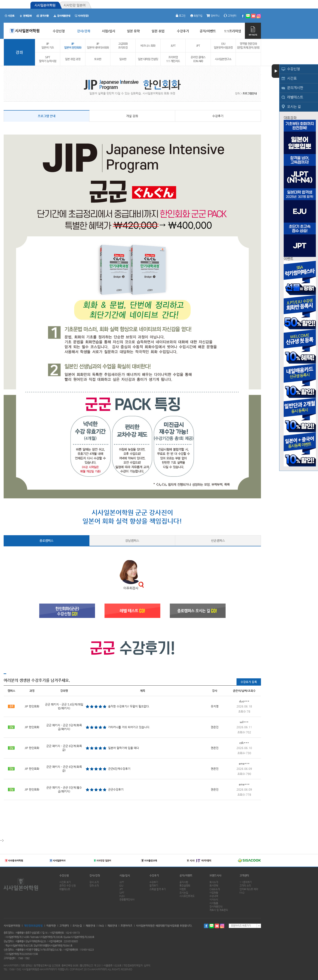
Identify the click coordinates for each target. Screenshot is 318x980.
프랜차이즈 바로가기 (241, 926)
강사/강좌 (95, 875)
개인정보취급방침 (33, 926)
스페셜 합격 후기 (158, 889)
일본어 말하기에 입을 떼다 (124, 748)
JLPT (173, 46)
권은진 (215, 727)
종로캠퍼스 (46, 541)
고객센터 (230, 16)
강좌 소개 (94, 886)
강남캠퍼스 (132, 541)
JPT (198, 46)
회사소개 (214, 882)
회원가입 (196, 16)
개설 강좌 (132, 116)
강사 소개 (94, 882)
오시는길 (184, 893)
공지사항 (184, 882)
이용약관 (51, 926)
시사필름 (214, 903)
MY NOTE (253, 31)
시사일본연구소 (223, 59)
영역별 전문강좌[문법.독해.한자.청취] (248, 46)
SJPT (122, 893)
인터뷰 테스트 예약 (249, 889)
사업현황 (214, 893)
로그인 (180, 16)
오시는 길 (294, 107)
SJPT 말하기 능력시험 (48, 59)
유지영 (215, 706)
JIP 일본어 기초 (48, 46)
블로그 (212, 926)
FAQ (242, 893)
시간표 (292, 78)
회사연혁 (214, 886)
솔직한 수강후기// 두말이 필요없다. (129, 706)
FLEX (122, 896)
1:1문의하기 (246, 882)
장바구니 (213, 16)
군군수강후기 (116, 789)
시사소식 (214, 900)
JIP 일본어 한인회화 (73, 46)
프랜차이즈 (126, 926)
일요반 (123, 59)
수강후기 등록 (249, 682)
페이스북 (206, 926)
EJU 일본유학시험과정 (223, 46)
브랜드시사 (215, 875)
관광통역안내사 (127, 900)
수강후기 (218, 116)
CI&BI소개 (215, 889)
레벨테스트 (295, 97)
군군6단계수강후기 (119, 769)
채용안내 (90, 926)
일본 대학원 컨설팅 (148, 59)
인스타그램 (222, 926)
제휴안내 (112, 926)
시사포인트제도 (187, 896)
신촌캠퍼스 (218, 541)
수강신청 (294, 69)
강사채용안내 (216, 907)
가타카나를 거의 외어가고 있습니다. (129, 727)
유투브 (217, 926)
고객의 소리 (245, 886)
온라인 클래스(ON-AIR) (198, 59)
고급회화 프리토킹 (123, 46)
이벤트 (183, 889)
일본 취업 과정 (73, 59)
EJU (121, 886)
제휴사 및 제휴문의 (219, 910)
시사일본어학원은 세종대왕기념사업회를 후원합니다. (164, 926)
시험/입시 (125, 875)
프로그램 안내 (47, 116)
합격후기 (154, 886)
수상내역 (214, 896)
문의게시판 (295, 88)
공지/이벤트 (186, 875)
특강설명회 (185, 886)
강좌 (19, 52)
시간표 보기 (65, 882)
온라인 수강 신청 (68, 886)
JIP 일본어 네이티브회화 (98, 46)
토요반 (98, 59)
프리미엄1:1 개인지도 (173, 59)
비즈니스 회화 (148, 46)
